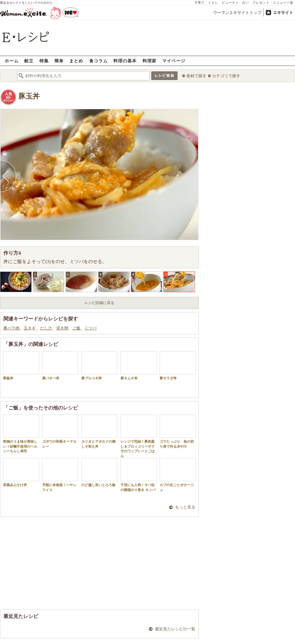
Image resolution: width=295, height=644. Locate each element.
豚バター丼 (60, 366)
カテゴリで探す (226, 76)
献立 (29, 61)
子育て (200, 3)
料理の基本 (125, 61)
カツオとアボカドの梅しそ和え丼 (99, 431)
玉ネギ (30, 328)
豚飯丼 (21, 366)
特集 (44, 61)
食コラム (98, 61)
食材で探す (196, 76)
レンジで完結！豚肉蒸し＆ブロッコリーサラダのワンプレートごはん (138, 436)
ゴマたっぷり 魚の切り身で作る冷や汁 (178, 431)
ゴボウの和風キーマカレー (60, 431)
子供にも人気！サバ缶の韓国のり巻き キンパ (138, 475)
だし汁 (47, 328)
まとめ (76, 61)
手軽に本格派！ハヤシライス (60, 475)
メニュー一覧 (283, 3)
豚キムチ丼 (138, 366)
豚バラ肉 (12, 328)
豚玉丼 (29, 96)
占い (246, 3)
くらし (213, 3)
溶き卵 (63, 328)
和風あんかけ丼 (21, 472)
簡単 (59, 61)
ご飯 (77, 328)
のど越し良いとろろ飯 (99, 472)
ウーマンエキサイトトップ (237, 13)
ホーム (12, 61)
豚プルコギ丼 (99, 366)
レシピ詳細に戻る (99, 303)
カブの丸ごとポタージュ (178, 475)
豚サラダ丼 (178, 366)
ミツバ (91, 328)
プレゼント (261, 3)
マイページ (174, 61)
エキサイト (283, 13)
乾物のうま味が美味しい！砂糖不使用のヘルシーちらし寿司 (21, 434)
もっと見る (185, 507)
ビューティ (230, 3)
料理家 (150, 61)
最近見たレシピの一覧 (175, 629)
